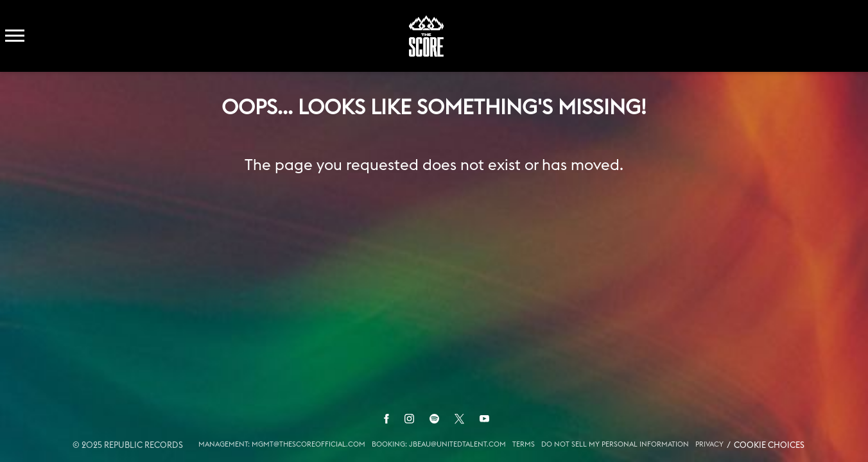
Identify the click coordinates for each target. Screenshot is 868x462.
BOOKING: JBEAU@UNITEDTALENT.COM (439, 444)
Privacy (709, 444)
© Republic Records (128, 446)
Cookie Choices (769, 446)
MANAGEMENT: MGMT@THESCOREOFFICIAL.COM (282, 444)
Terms (524, 444)
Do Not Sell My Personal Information (615, 444)
